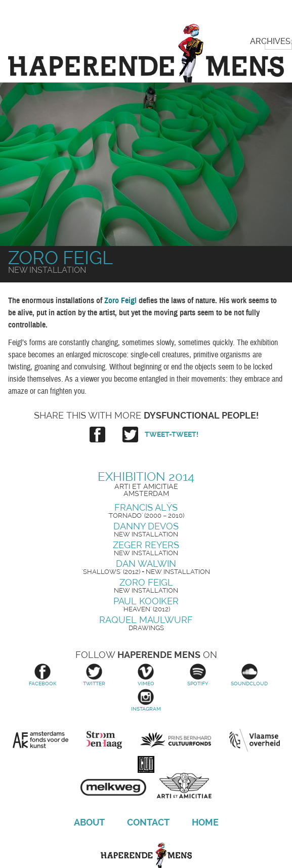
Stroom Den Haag (104, 740)
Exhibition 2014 (146, 477)
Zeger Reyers (146, 545)
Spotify (198, 675)
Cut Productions (146, 763)
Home (205, 822)
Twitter (94, 675)
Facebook (43, 675)
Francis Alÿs (146, 507)
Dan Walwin (146, 564)
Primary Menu (267, 17)
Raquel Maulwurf (146, 620)
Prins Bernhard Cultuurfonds (176, 740)
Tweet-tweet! (172, 434)
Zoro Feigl (146, 582)
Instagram (146, 700)
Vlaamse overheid (255, 740)
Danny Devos (146, 526)
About (89, 822)
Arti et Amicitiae (184, 788)
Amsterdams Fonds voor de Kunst (40, 740)
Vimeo (146, 675)
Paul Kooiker (146, 601)
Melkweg (113, 784)
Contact (148, 822)
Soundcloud (249, 675)
